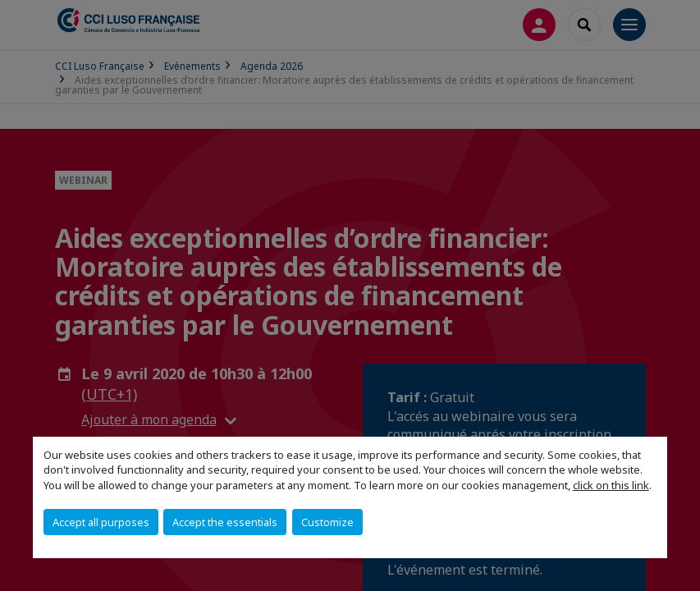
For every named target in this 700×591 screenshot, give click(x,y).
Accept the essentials (225, 522)
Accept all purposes (101, 522)
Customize (327, 522)
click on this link (611, 485)
